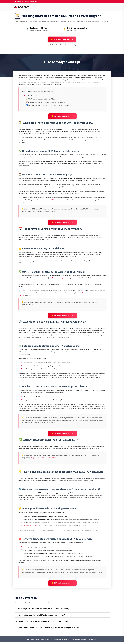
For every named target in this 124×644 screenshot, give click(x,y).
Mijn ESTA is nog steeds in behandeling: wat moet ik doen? (43, 623)
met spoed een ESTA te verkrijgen (52, 201)
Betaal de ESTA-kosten (30, 527)
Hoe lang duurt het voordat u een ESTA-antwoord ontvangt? (44, 610)
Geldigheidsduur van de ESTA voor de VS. (44, 459)
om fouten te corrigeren (58, 279)
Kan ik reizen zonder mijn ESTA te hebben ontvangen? (40, 617)
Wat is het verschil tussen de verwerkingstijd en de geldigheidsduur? (47, 629)
